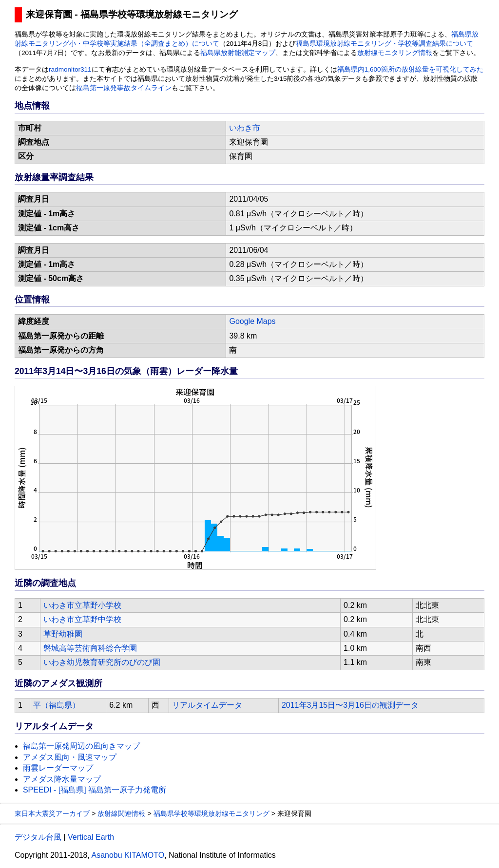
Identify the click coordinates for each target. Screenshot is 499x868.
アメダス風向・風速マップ (70, 757)
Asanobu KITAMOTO (128, 855)
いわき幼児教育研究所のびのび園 (102, 662)
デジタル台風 (38, 837)
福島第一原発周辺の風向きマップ (81, 746)
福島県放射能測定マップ (238, 53)
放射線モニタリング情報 (395, 53)
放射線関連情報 (121, 813)
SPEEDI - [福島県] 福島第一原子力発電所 (95, 790)
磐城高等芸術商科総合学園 (90, 648)
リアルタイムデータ (207, 705)
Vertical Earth (91, 837)
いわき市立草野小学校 (82, 605)
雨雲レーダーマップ (58, 768)
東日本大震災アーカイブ (52, 813)
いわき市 (245, 128)
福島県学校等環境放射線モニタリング (211, 813)
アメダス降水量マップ (62, 779)
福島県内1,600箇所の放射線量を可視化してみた (410, 69)
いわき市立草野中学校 (82, 619)
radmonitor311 (70, 69)
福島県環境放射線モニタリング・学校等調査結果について (384, 44)
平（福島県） (57, 705)
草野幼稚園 (63, 634)
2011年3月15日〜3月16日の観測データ (350, 705)
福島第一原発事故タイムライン (124, 88)
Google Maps (252, 321)
